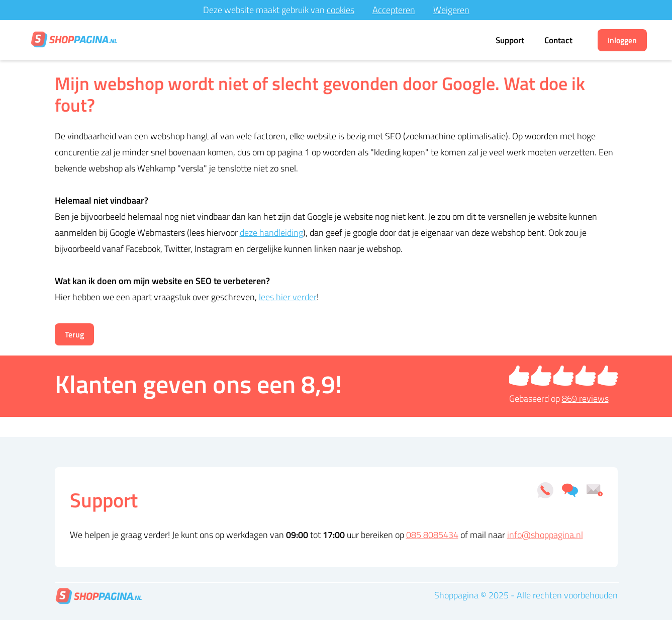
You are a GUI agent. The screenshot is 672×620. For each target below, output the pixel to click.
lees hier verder (288, 297)
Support (510, 40)
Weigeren (451, 10)
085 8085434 (432, 535)
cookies (341, 10)
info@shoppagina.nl (545, 535)
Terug (74, 334)
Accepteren (394, 10)
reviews (585, 398)
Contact (558, 40)
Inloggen (622, 40)
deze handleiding (271, 233)
